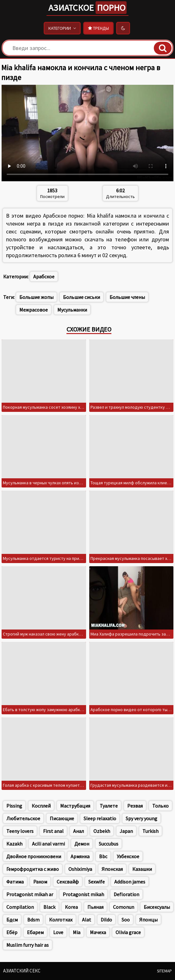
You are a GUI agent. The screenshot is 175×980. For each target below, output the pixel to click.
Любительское (23, 818)
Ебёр (12, 932)
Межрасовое (34, 310)
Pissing (14, 806)
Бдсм (12, 920)
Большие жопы (36, 297)
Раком (40, 882)
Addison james (130, 882)
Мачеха (98, 932)
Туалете (109, 806)
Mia (77, 932)
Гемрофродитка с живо (33, 869)
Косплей (41, 806)
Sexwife (97, 882)
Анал (78, 831)
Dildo (106, 920)
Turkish (150, 831)
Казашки (142, 869)
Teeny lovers (20, 831)
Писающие (62, 818)
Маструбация (75, 806)
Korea (71, 907)
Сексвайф (68, 882)
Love (58, 932)
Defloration (126, 894)
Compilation (20, 907)
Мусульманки (72, 310)
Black (49, 907)
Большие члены (127, 297)
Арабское (44, 276)
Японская (112, 869)
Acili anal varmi (48, 844)
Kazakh (14, 844)
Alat (87, 920)
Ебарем (35, 932)
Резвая (135, 806)
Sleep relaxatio (100, 818)
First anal (53, 831)
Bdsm (33, 920)
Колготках (61, 920)
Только (160, 806)
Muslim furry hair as (28, 945)
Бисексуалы (157, 907)
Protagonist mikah (83, 894)
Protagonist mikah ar (30, 894)
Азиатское (87, 8)
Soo (126, 920)
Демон (82, 844)
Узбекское (128, 856)
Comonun (124, 907)
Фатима (15, 882)
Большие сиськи (81, 297)
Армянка (80, 856)
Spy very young (141, 818)
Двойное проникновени (34, 856)
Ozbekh (102, 831)
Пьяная (95, 907)
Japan (126, 831)
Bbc (103, 856)
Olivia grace (128, 932)
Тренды (98, 28)
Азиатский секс (22, 971)
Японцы (148, 920)
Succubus (109, 844)
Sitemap (164, 971)
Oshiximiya (80, 869)
